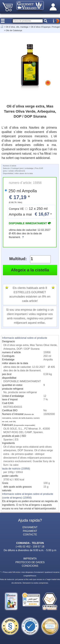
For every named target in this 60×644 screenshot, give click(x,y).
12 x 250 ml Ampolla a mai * (30, 212)
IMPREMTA (30, 559)
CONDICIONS (30, 566)
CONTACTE (30, 534)
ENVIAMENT (30, 527)
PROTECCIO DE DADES (30, 562)
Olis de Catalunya (14, 30)
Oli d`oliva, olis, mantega (17, 27)
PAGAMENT (30, 531)
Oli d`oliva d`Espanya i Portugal (45, 27)
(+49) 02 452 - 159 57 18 (30, 546)
